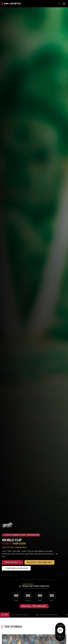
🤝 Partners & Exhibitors (16, 568)
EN (60, 630)
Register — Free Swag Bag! (40, 562)
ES (60, 637)
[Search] (59, 4)
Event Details (13, 562)
